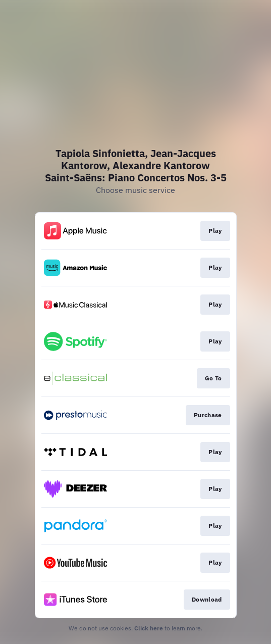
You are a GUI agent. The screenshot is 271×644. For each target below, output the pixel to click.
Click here (149, 628)
